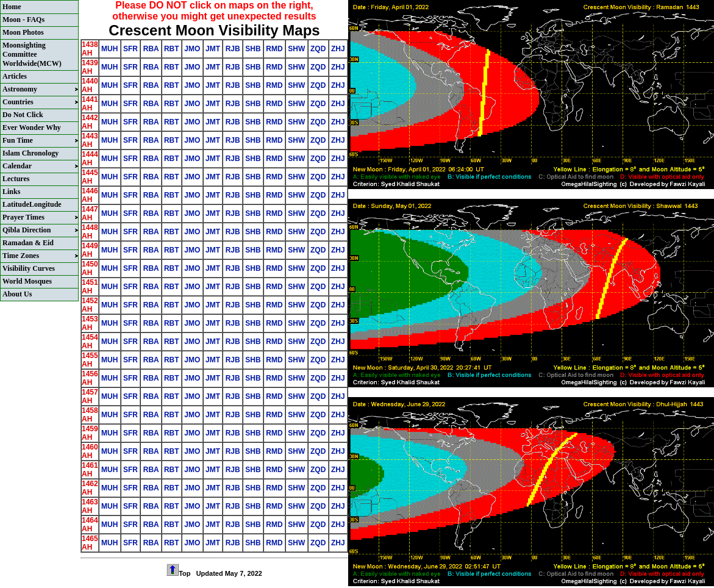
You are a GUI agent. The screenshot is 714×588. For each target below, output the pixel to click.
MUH (110, 49)
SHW (297, 49)
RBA (151, 49)
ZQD (318, 49)
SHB (253, 49)
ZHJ (338, 49)
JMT (213, 49)
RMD (274, 49)
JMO (192, 49)
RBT (172, 49)
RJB (233, 49)
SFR (131, 49)
